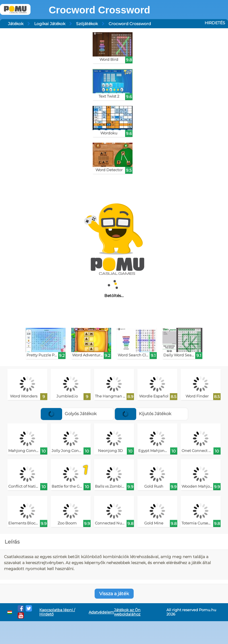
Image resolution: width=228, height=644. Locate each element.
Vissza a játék (114, 594)
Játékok (16, 24)
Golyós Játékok (69, 414)
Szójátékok (87, 24)
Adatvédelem (101, 612)
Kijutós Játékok (143, 414)
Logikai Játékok (50, 24)
